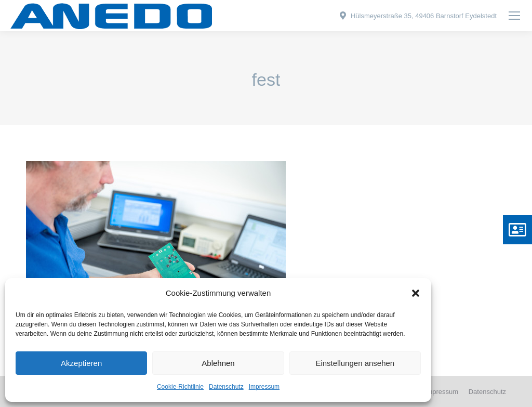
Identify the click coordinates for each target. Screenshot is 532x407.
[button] (416, 293)
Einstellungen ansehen (355, 363)
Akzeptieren (81, 363)
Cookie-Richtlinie (180, 387)
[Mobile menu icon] (514, 16)
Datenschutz (226, 387)
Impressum (264, 387)
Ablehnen (218, 363)
